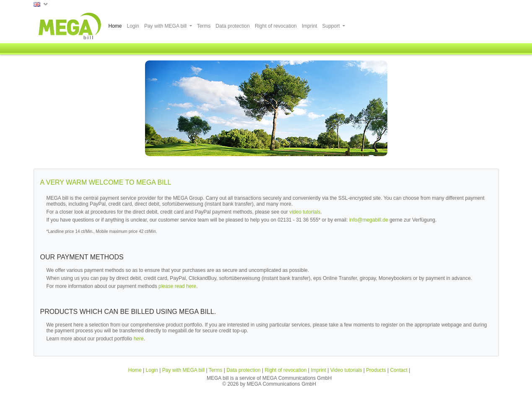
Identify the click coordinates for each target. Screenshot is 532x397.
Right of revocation (276, 26)
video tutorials (305, 212)
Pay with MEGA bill (183, 370)
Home (115, 26)
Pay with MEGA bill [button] (166, 26)
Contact (398, 370)
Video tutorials (346, 370)
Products (376, 370)
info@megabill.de (369, 220)
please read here (177, 286)
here (139, 339)
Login (133, 26)
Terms (204, 26)
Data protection (232, 26)
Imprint (310, 26)
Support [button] (331, 26)
